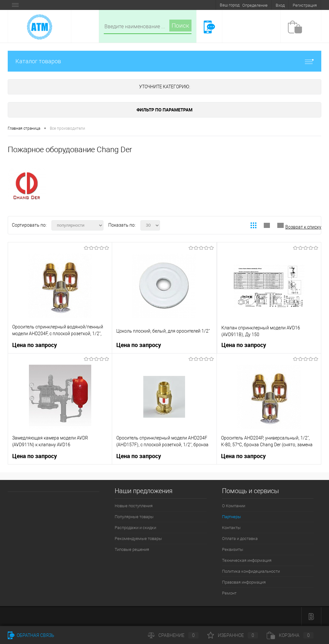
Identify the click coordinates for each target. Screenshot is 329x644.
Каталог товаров (164, 61)
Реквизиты (233, 549)
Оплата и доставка (240, 539)
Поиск (180, 26)
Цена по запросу (35, 345)
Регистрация (305, 5)
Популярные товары (134, 517)
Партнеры (231, 517)
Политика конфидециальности (251, 571)
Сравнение (173, 635)
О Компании (234, 506)
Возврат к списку (303, 227)
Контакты (231, 528)
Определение (255, 5)
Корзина (290, 635)
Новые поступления (134, 506)
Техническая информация (247, 560)
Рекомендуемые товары (138, 539)
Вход (280, 5)
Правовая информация (244, 582)
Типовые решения (132, 549)
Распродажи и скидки (135, 528)
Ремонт (229, 593)
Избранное (233, 635)
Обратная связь (31, 635)
